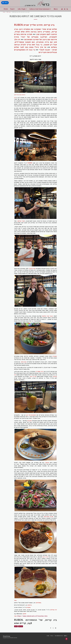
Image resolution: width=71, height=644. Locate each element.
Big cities (21, 626)
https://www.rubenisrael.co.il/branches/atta (32, 616)
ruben (16, 626)
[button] (13, 9)
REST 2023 (9, 12)
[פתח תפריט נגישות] (6, 3)
